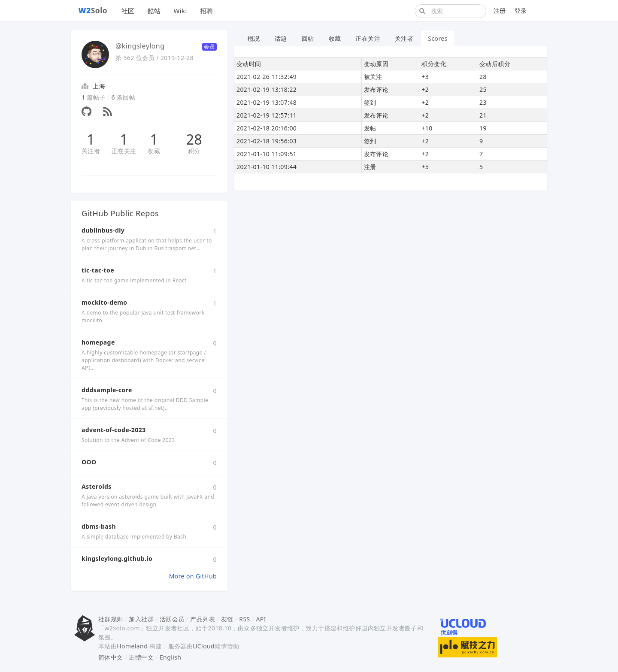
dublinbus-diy (103, 230)
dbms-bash (99, 526)
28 (194, 139)
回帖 (308, 38)
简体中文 (111, 657)
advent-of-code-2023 (114, 430)
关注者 (91, 151)
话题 (281, 38)
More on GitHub (193, 576)
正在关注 (124, 151)
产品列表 (203, 619)
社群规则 (111, 619)
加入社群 (141, 619)
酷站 (154, 11)
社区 (128, 11)
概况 (254, 38)
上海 (99, 86)
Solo (93, 10)
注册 (500, 11)
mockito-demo (104, 302)
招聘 (207, 11)
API (261, 619)
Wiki (180, 11)
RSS (244, 619)
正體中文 (141, 657)
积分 (194, 151)
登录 (521, 11)
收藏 (154, 151)
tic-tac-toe (98, 270)
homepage (98, 342)
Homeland (132, 646)
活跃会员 (172, 619)
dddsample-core (107, 390)
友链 (227, 619)
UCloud (204, 646)
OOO (89, 462)
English (171, 657)
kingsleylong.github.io (117, 558)
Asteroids (97, 486)
